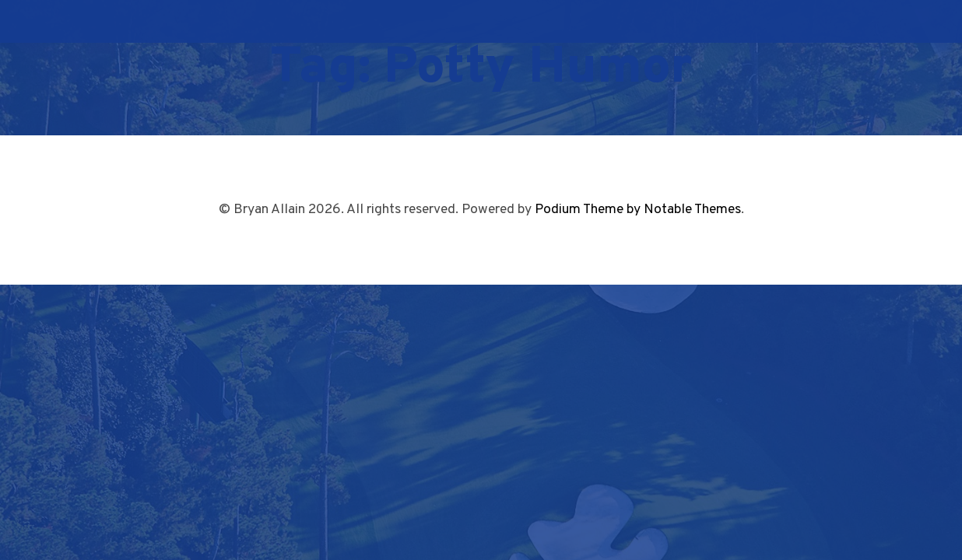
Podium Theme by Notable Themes (638, 210)
